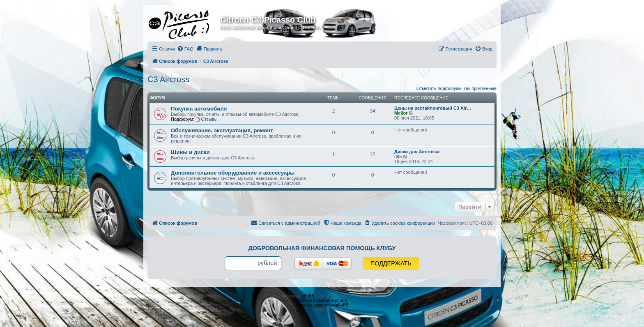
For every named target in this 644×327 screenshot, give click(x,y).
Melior (401, 113)
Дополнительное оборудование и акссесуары (233, 173)
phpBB (308, 296)
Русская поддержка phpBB (322, 301)
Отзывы (206, 119)
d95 (398, 157)
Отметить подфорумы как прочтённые (457, 88)
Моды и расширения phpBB (322, 305)
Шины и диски (190, 152)
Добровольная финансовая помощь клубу (322, 248)
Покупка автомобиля (199, 109)
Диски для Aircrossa (417, 152)
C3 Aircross (168, 79)
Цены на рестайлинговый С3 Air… (433, 108)
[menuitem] (185, 49)
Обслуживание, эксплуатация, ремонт (222, 130)
